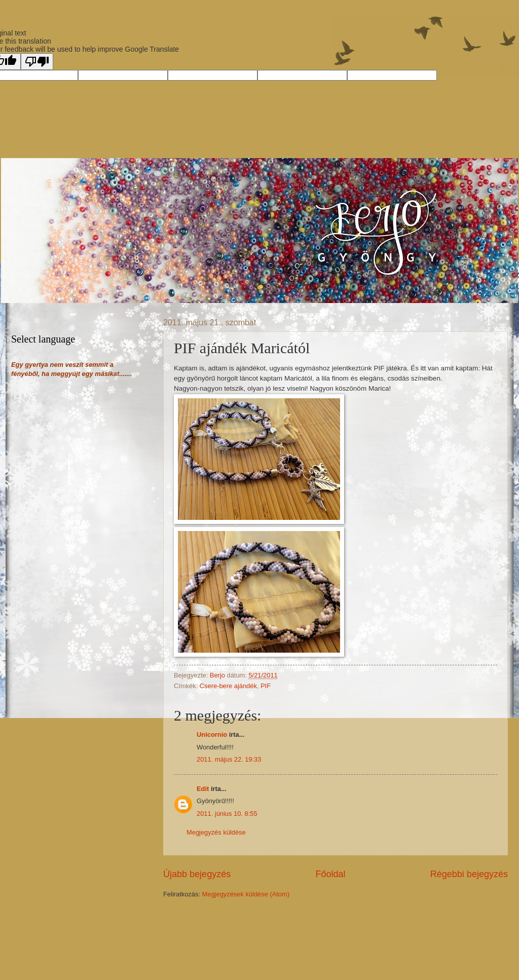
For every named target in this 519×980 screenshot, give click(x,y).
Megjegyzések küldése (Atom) (246, 894)
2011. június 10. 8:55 (227, 814)
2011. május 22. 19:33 (229, 759)
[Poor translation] (37, 62)
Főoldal (330, 874)
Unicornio (212, 734)
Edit (203, 789)
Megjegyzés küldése (216, 832)
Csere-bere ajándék (228, 686)
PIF (266, 686)
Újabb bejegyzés (197, 874)
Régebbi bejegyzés (469, 874)
